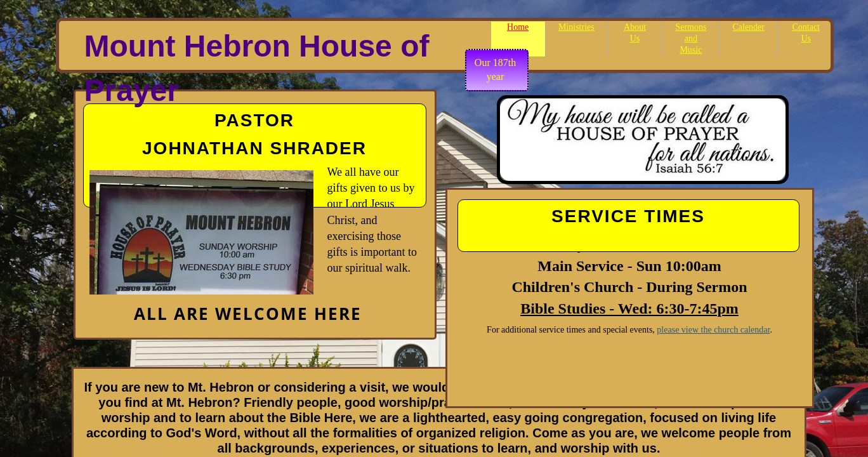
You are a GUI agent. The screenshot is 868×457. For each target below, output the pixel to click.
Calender (748, 27)
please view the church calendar (713, 330)
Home (518, 27)
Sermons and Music (691, 38)
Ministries (576, 27)
